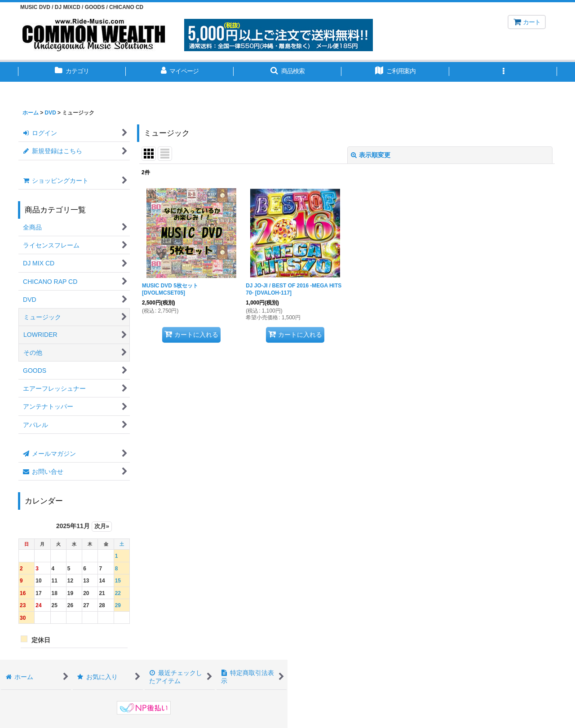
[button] (287, 72)
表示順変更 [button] (371, 155)
